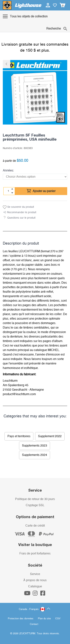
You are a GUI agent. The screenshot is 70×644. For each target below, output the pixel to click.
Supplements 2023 (35, 446)
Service (35, 574)
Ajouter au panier (41, 191)
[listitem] (35, 92)
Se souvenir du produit (18, 207)
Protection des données (21, 619)
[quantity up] (12, 189)
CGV (58, 619)
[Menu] (25, 17)
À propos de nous (35, 580)
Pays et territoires (19, 436)
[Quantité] (8, 191)
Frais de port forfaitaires (35, 553)
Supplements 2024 (35, 455)
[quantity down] (12, 193)
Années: (8, 171)
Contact (34, 624)
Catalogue (35, 586)
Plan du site (44, 619)
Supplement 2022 (50, 436)
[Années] (35, 177)
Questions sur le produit (21, 218)
